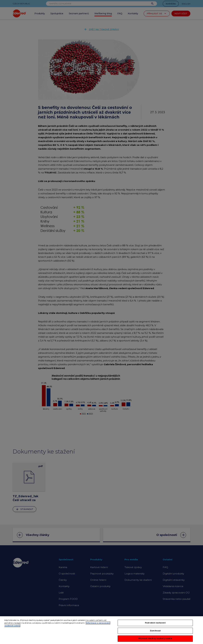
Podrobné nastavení (155, 624)
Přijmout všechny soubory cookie (155, 640)
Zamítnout (155, 632)
